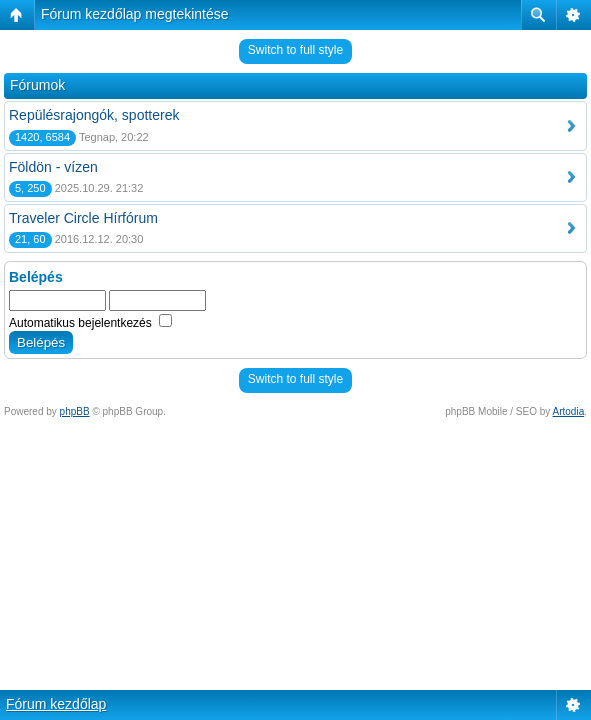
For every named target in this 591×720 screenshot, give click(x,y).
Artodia (569, 411)
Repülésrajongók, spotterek (94, 115)
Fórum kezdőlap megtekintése (135, 14)
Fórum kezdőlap (56, 704)
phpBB (75, 411)
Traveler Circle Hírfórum (83, 218)
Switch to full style (295, 50)
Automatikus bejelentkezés (90, 323)
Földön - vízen (53, 167)
